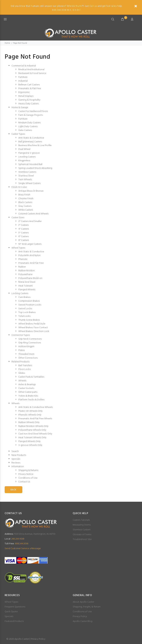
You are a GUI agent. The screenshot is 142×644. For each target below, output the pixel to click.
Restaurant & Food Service (32, 73)
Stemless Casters (27, 172)
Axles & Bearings (27, 385)
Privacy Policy (80, 616)
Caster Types (18, 134)
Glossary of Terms (82, 535)
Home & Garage (20, 108)
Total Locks (24, 316)
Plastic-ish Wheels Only (31, 411)
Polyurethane (25, 274)
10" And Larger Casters (30, 244)
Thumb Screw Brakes (29, 320)
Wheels (22, 381)
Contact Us (24, 482)
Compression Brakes (29, 301)
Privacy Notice (26, 474)
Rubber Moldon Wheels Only (33, 426)
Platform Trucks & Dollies (31, 400)
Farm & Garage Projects (31, 115)
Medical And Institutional (31, 70)
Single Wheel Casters (29, 183)
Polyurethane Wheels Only (32, 430)
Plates (22, 350)
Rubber (22, 267)
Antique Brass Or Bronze (31, 191)
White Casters (26, 210)
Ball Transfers (25, 366)
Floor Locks (24, 369)
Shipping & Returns (28, 470)
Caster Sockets (26, 388)
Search (15, 451)
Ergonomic (24, 92)
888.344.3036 (16, 544)
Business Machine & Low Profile (35, 145)
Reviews (16, 463)
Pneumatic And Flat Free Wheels (35, 419)
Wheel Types (18, 248)
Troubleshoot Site (82, 539)
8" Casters (24, 240)
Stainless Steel (26, 176)
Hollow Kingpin (26, 347)
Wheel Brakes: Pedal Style (32, 324)
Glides (22, 373)
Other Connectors (28, 358)
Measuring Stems (82, 525)
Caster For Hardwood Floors (33, 111)
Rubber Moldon (27, 271)
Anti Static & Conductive (31, 138)
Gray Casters (25, 206)
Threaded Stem (26, 354)
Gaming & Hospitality (29, 100)
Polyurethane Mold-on (30, 278)
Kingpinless (24, 161)
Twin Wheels (25, 180)
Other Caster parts (28, 392)
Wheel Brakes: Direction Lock (34, 331)
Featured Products (14, 621)
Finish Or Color (19, 187)
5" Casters (24, 233)
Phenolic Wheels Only (30, 415)
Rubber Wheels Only (29, 422)
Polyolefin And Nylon (29, 256)
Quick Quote (11, 612)
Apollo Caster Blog (83, 621)
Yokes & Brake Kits (28, 396)
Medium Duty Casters (29, 123)
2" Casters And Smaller (30, 221)
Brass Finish (24, 195)
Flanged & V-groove (29, 153)
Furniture (23, 77)
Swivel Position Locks (30, 305)
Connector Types (21, 335)
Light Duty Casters (28, 127)
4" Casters (24, 229)
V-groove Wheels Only (30, 445)
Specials (16, 459)
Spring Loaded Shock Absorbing (35, 168)
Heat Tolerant (26, 286)
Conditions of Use (28, 478)
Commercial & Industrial (24, 66)
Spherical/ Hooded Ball (30, 164)
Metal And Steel (27, 282)
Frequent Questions (15, 607)
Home (7, 43)
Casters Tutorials (81, 520)
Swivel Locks (25, 309)
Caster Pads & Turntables (31, 377)
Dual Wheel (24, 149)
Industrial (23, 81)
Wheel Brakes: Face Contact (33, 328)
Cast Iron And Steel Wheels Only (35, 434)
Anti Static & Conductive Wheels (35, 407)
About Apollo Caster (83, 602)
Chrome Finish (26, 199)
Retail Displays (26, 96)
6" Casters (24, 237)
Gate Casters (25, 130)
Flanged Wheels (27, 290)
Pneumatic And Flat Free (31, 263)
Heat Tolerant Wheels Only (32, 438)
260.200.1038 (14, 539)
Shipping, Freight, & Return (87, 607)
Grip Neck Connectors (30, 339)
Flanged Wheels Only (29, 441)
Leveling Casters (27, 157)
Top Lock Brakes (27, 312)
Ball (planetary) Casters (30, 142)
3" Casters (23, 225)
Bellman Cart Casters (29, 85)
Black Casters (25, 202)
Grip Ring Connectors (30, 343)
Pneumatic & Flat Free (30, 89)
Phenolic (23, 259)
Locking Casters (20, 293)
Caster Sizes (18, 218)
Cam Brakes (24, 297)
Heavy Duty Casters (29, 104)
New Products (19, 455)
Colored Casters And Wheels (33, 214)
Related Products (20, 362)
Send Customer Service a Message (23, 549)
